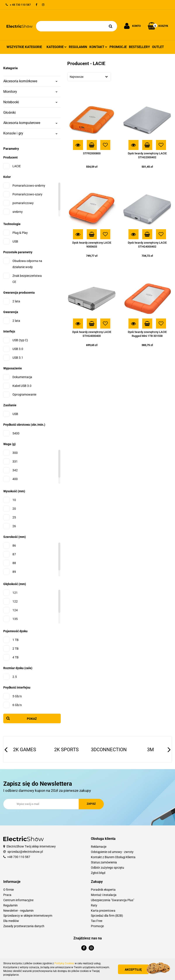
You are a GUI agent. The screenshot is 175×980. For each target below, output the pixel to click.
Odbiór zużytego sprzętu (107, 868)
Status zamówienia (104, 862)
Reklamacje (99, 847)
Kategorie (57, 47)
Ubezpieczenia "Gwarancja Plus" (113, 900)
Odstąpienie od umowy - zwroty (112, 852)
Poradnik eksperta (103, 890)
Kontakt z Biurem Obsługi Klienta (113, 857)
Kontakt (98, 47)
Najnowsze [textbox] (77, 77)
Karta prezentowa (103, 911)
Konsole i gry (30, 133)
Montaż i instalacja (104, 895)
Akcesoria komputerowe (30, 123)
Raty (94, 905)
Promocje (118, 47)
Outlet (158, 47)
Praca (7, 895)
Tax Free (97, 921)
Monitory (30, 92)
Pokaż (32, 719)
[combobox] (89, 77)
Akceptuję (133, 970)
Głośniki (10, 113)
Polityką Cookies (64, 963)
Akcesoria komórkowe (30, 81)
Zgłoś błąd (98, 873)
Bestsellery (139, 47)
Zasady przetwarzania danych (24, 926)
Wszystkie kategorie (24, 47)
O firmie (9, 890)
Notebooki (30, 102)
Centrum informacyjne (18, 900)
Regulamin (78, 47)
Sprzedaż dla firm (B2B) (107, 916)
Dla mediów (11, 921)
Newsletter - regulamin (18, 911)
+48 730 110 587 (19, 857)
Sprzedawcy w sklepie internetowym (28, 916)
